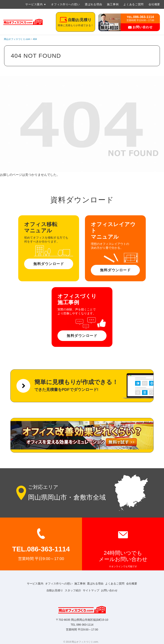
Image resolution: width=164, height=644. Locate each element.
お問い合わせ (140, 27)
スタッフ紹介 (72, 590)
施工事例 (113, 4)
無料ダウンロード (49, 264)
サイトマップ (92, 590)
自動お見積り (51, 590)
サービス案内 (34, 4)
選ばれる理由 (93, 4)
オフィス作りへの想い (65, 4)
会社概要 (154, 4)
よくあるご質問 (133, 4)
